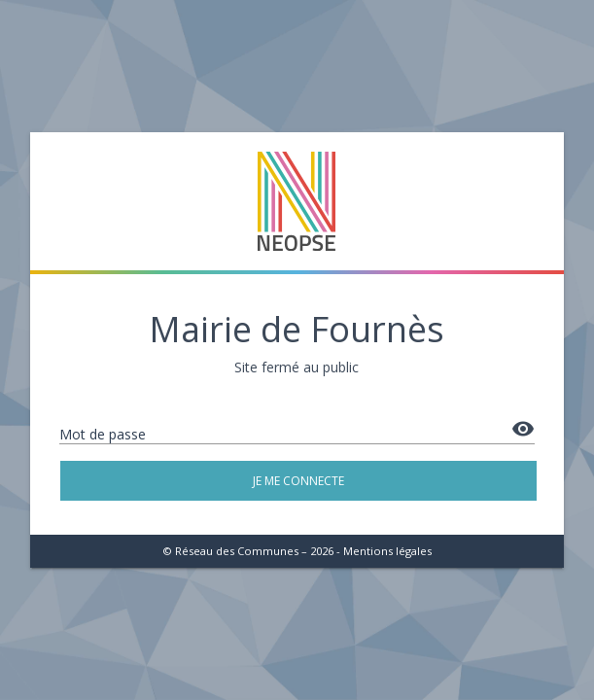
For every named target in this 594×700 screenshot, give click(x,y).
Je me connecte (297, 481)
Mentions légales (387, 551)
